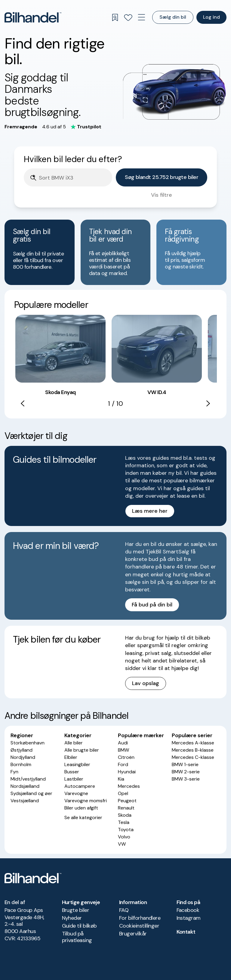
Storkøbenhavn (28, 743)
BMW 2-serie (186, 772)
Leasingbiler (77, 764)
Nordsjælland (25, 786)
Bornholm (21, 764)
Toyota (126, 830)
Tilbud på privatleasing (77, 937)
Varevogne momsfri (86, 801)
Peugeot (127, 801)
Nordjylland (23, 757)
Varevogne (76, 793)
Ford (123, 764)
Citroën (126, 757)
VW (122, 844)
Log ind (211, 17)
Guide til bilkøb (79, 926)
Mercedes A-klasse (193, 743)
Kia (121, 779)
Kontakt (186, 932)
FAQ (124, 910)
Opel (123, 793)
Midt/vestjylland (28, 779)
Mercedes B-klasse (193, 750)
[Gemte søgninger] (115, 17)
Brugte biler (76, 910)
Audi (123, 743)
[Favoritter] (128, 17)
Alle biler (74, 743)
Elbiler (71, 757)
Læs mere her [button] (150, 511)
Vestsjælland (25, 801)
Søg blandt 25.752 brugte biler (162, 177)
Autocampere (80, 786)
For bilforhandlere (140, 918)
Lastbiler (74, 779)
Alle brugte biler (82, 750)
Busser (72, 772)
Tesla (124, 822)
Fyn (14, 772)
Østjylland (22, 750)
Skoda (125, 815)
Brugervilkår (133, 934)
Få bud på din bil (152, 605)
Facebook (188, 910)
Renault (126, 808)
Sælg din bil (173, 17)
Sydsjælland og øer (31, 793)
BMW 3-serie (186, 779)
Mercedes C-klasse (193, 757)
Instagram (189, 918)
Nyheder (72, 918)
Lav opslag (146, 683)
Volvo (124, 837)
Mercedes (129, 786)
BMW (123, 750)
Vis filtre (162, 195)
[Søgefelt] (74, 178)
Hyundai (127, 772)
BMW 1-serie (185, 764)
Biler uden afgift (81, 808)
